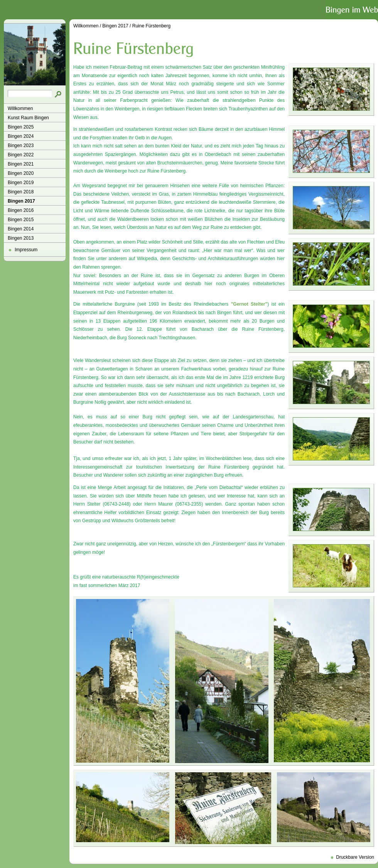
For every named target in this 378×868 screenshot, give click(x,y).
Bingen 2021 (21, 164)
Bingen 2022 (21, 155)
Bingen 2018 (21, 192)
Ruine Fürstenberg (151, 26)
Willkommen (20, 108)
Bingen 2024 (21, 136)
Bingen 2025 (21, 127)
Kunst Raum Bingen (28, 118)
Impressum (26, 250)
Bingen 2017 (21, 201)
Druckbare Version (355, 857)
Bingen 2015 (21, 220)
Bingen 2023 (21, 146)
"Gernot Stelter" (249, 304)
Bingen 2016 (21, 210)
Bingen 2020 (21, 173)
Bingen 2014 (21, 229)
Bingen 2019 (21, 183)
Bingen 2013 (21, 238)
